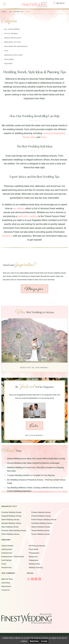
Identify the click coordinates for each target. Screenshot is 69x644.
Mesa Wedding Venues (10, 527)
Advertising (6, 583)
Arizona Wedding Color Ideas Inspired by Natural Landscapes (33, 463)
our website (19, 208)
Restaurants (33, 557)
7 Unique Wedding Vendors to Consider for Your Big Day (31, 476)
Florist (4, 564)
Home (4, 12)
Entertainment (7, 553)
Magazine (34, 289)
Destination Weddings (16, 46)
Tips (6, 51)
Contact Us (6, 590)
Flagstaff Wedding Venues (11, 516)
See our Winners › (34, 436)
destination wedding (28, 216)
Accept (44, 641)
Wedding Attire (34, 564)
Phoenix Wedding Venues (41, 512)
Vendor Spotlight (14, 55)
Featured (9, 59)
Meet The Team (7, 579)
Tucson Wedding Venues (41, 534)
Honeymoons (6, 568)
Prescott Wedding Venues (41, 516)
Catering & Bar (7, 549)
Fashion (8, 64)
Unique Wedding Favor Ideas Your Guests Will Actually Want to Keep (36, 459)
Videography (34, 560)
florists (26, 137)
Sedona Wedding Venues (41, 527)
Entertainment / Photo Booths (13, 557)
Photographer (34, 553)
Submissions (6, 586)
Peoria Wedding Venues (10, 534)
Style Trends (11, 34)
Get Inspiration (16, 12)
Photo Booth (34, 549)
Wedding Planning (36, 568)
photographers (58, 133)
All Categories (12, 29)
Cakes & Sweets (7, 546)
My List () (60, 3)
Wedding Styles (12, 42)
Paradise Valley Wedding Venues (14, 531)
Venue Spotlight (13, 38)
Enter (34, 426)
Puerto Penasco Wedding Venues (44, 520)
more (43, 137)
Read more (34, 641)
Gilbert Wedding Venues (10, 520)
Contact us (7, 236)
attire (33, 137)
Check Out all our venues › (34, 368)
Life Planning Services (37, 546)
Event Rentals (6, 560)
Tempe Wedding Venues (40, 531)
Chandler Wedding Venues (11, 512)
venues (46, 133)
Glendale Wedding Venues (11, 523)
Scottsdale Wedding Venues (42, 523)
